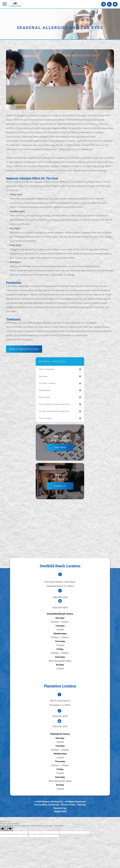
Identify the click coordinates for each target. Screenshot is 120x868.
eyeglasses (45, 390)
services (43, 376)
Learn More (60, 447)
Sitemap (81, 805)
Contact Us (60, 486)
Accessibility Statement (47, 805)
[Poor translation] (9, 829)
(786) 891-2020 (60, 597)
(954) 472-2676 (60, 716)
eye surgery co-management (54, 404)
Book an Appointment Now (24, 349)
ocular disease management (54, 411)
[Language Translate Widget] (104, 4)
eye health (45, 397)
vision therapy (47, 369)
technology (45, 418)
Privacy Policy (68, 805)
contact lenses (47, 383)
